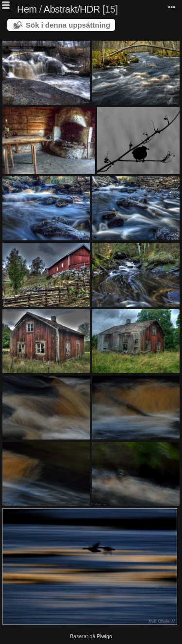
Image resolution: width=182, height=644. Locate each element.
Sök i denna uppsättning (68, 25)
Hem (27, 9)
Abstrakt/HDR (72, 9)
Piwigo (104, 636)
